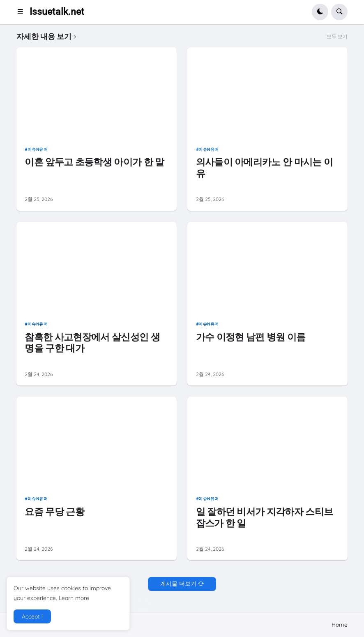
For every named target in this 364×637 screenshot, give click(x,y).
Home (340, 625)
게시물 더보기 (178, 584)
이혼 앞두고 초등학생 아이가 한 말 (94, 162)
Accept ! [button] (32, 616)
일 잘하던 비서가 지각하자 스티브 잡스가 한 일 (265, 518)
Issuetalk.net (57, 12)
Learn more (74, 598)
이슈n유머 (38, 149)
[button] (23, 12)
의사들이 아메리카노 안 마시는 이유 (265, 168)
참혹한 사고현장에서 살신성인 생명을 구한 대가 (92, 343)
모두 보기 (337, 37)
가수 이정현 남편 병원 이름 (251, 337)
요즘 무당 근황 (54, 512)
